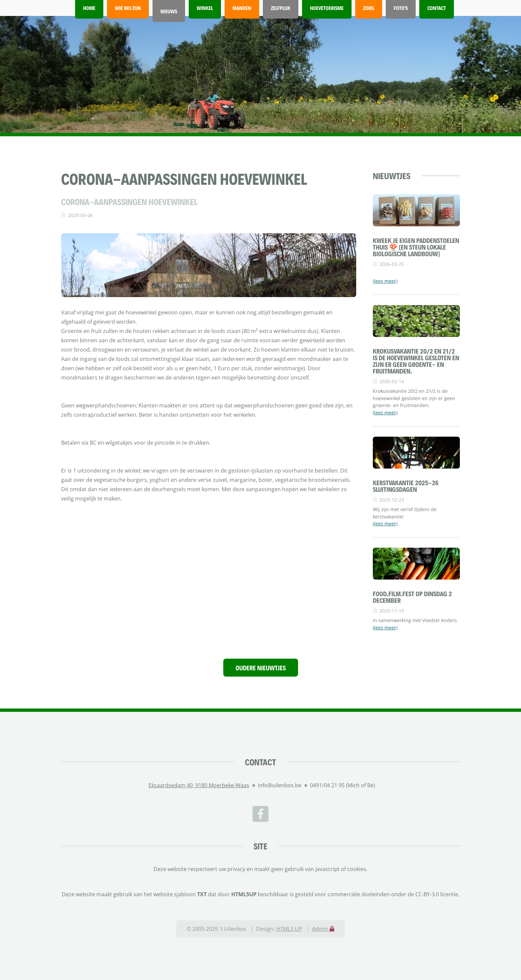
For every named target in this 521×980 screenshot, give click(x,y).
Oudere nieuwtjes (261, 668)
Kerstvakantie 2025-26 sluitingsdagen (406, 486)
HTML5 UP (289, 929)
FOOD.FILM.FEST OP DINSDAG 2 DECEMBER (412, 597)
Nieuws (169, 11)
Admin (323, 929)
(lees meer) (385, 281)
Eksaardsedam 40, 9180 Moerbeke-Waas (199, 785)
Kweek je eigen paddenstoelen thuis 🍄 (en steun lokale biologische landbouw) (416, 247)
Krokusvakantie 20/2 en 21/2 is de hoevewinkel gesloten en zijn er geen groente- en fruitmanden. (416, 361)
